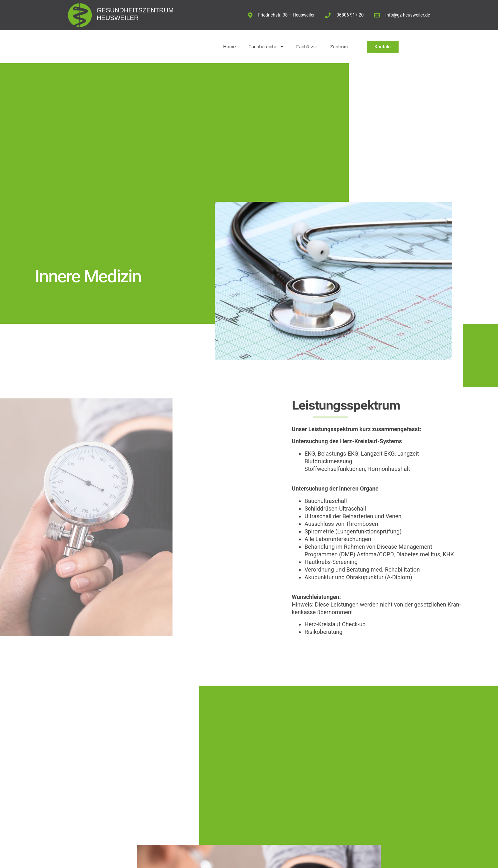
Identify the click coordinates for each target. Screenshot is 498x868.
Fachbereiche (266, 47)
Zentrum (339, 47)
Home (230, 47)
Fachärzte (307, 47)
